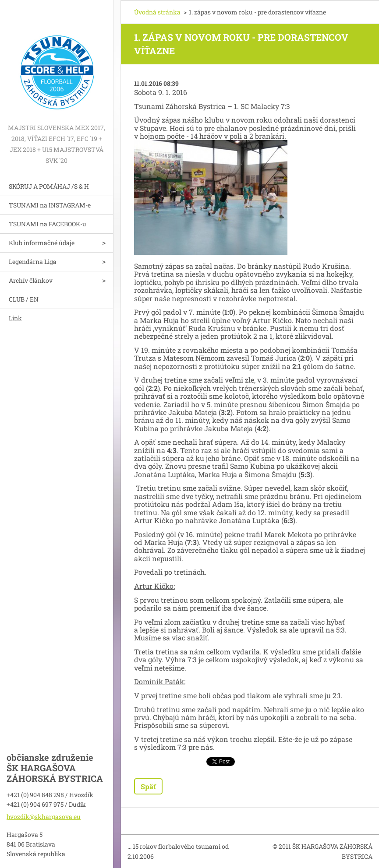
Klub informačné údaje (42, 243)
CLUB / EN (24, 299)
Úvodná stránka (157, 12)
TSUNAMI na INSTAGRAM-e (50, 205)
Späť (148, 786)
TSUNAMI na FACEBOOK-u (48, 224)
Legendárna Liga (33, 262)
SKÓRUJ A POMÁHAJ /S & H (49, 186)
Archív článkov (31, 280)
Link (15, 318)
